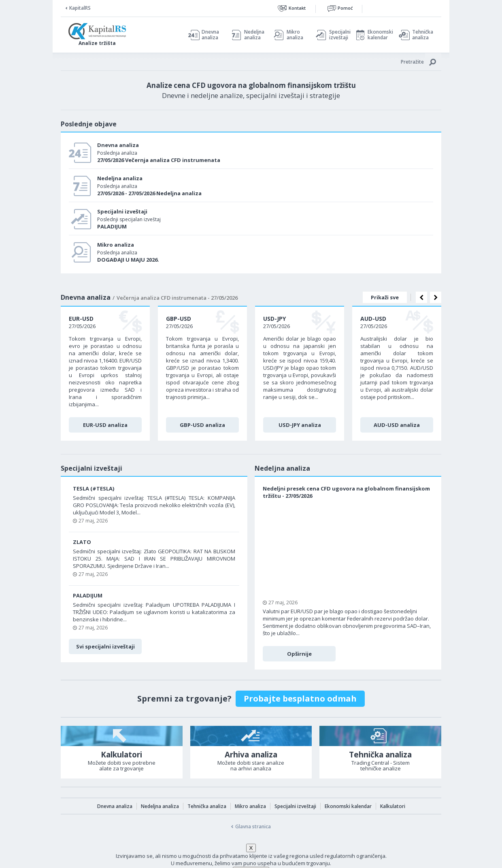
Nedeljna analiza (254, 35)
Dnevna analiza (210, 35)
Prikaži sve (385, 297)
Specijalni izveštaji (338, 35)
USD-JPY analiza (300, 425)
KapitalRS (80, 8)
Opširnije (299, 654)
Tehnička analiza (423, 35)
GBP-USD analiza (202, 425)
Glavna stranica (253, 826)
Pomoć (345, 8)
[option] (105, 373)
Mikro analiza (295, 35)
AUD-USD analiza (397, 425)
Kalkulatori (393, 806)
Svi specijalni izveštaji (105, 646)
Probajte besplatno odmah (300, 698)
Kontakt (297, 8)
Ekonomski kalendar (379, 35)
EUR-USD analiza (105, 425)
